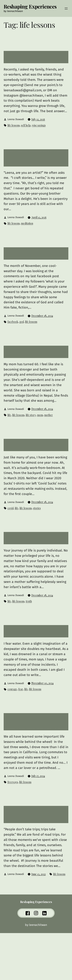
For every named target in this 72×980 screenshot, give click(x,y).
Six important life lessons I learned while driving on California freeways (36, 722)
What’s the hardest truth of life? (36, 538)
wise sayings (39, 125)
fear (21, 689)
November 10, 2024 (42, 683)
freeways (13, 782)
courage (12, 689)
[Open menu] (66, 9)
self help (26, 125)
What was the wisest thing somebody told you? (36, 57)
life (9, 415)
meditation (27, 223)
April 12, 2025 (39, 217)
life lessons (14, 125)
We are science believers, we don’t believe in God (36, 253)
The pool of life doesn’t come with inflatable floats (36, 631)
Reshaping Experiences (30, 6)
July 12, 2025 (38, 119)
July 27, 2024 (38, 776)
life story (31, 415)
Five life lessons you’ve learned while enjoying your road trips (36, 814)
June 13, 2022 (39, 874)
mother (49, 415)
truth (29, 601)
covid (11, 508)
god (22, 322)
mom (40, 415)
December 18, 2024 (42, 316)
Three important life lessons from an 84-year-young (36, 158)
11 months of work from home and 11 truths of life (36, 445)
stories (37, 508)
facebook (13, 322)
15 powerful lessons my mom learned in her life (36, 352)
